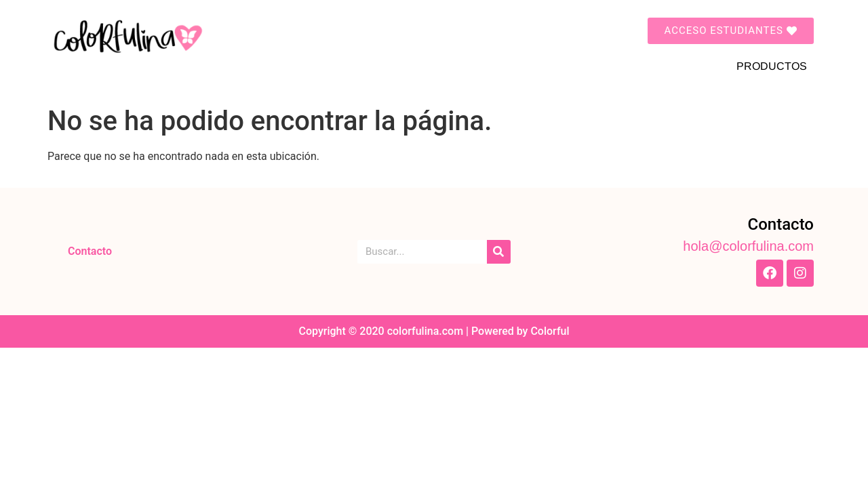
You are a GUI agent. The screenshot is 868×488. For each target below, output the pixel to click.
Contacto (90, 251)
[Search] (499, 252)
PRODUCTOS (772, 66)
